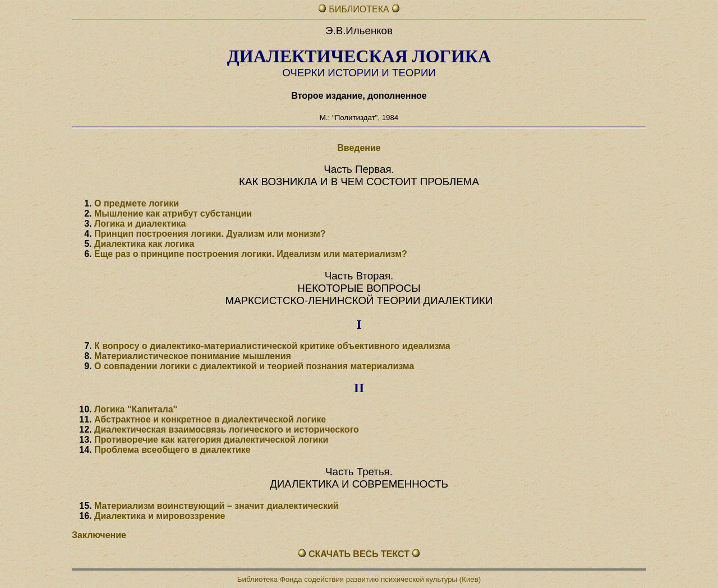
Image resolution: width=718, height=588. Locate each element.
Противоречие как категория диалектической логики (211, 440)
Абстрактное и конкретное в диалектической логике (210, 419)
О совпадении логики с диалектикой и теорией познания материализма (254, 366)
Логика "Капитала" (136, 409)
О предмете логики (137, 203)
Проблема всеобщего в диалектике (172, 450)
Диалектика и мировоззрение (160, 516)
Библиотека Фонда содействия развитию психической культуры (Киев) (359, 579)
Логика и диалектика (140, 224)
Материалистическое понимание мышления (193, 356)
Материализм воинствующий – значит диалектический (217, 506)
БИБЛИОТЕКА (360, 9)
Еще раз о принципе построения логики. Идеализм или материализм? (251, 254)
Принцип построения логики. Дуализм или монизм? (210, 234)
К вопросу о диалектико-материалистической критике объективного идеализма (272, 346)
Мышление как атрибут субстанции (173, 213)
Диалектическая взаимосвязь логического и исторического (227, 429)
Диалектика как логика (144, 244)
